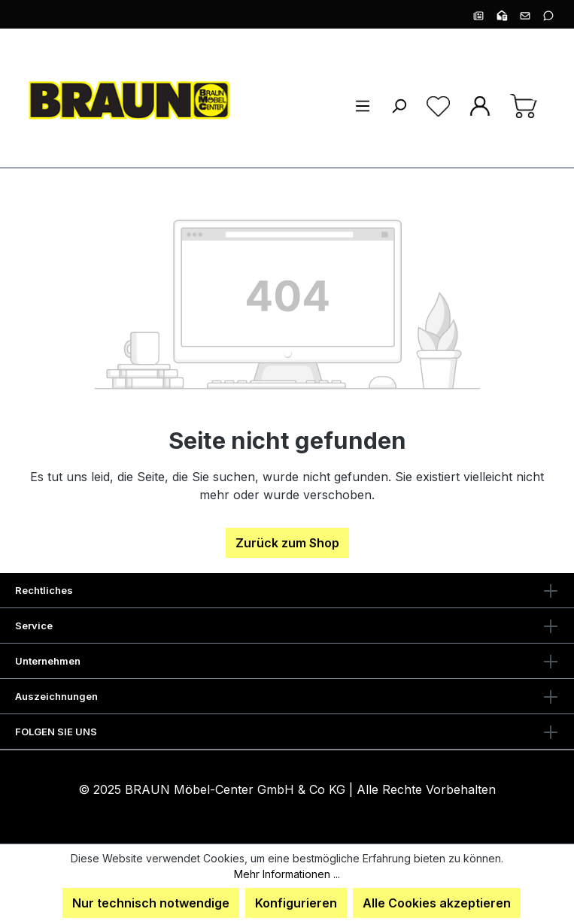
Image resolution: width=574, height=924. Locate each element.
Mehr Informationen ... (287, 874)
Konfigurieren (296, 903)
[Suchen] (399, 105)
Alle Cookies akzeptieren (437, 903)
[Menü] (363, 105)
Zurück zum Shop (287, 543)
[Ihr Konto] (480, 105)
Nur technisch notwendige (151, 903)
